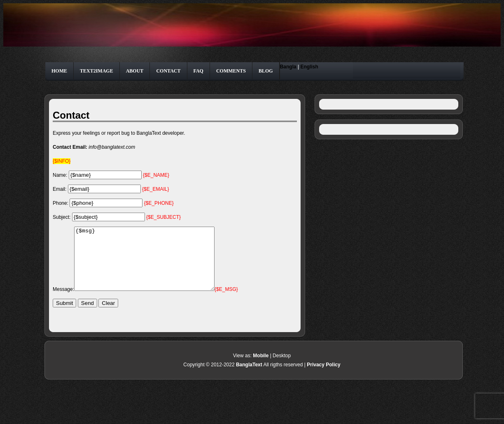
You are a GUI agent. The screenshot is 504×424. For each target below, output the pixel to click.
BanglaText (249, 377)
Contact (168, 71)
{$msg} (153, 265)
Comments (231, 71)
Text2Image (97, 71)
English (309, 67)
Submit (64, 315)
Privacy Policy (323, 377)
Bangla (288, 67)
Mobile (261, 368)
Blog (266, 71)
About (135, 71)
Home (59, 71)
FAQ (198, 71)
